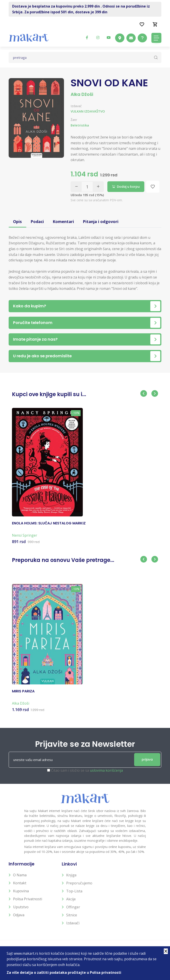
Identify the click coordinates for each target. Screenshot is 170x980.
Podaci (37, 221)
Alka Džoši (82, 94)
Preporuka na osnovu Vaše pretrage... (63, 560)
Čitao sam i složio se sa (87, 775)
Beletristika (80, 125)
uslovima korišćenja (106, 775)
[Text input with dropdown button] (85, 57)
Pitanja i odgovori (101, 221)
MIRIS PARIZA (23, 695)
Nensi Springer (25, 539)
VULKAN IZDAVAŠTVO (88, 111)
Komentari (63, 221)
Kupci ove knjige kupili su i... (49, 394)
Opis (17, 221)
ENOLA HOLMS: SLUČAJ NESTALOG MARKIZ (49, 527)
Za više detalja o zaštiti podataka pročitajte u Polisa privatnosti (64, 972)
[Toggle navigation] (156, 38)
